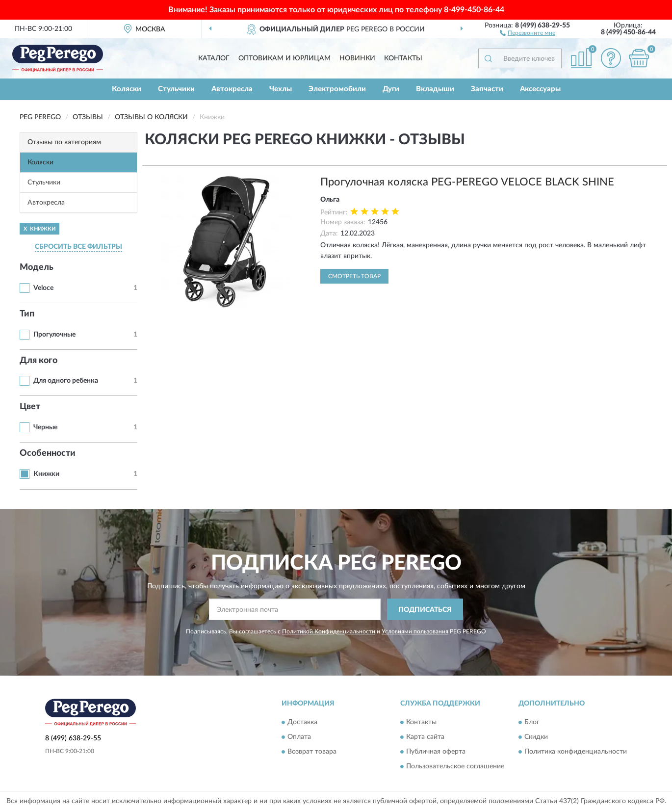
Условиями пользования (415, 631)
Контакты (403, 58)
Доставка (302, 722)
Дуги (391, 89)
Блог (532, 722)
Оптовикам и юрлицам (284, 58)
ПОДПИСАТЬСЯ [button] (425, 610)
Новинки (357, 58)
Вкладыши (435, 89)
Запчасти (487, 89)
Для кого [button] (39, 361)
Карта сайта (425, 737)
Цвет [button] (30, 407)
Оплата (299, 737)
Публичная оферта (436, 752)
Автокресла (232, 89)
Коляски (127, 89)
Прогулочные (54, 335)
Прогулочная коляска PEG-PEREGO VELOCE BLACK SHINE (467, 182)
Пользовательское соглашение (455, 766)
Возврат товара (312, 752)
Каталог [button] (214, 58)
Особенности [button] (48, 453)
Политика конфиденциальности (576, 752)
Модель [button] (37, 267)
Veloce (43, 288)
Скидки (536, 737)
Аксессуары (540, 89)
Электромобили (337, 89)
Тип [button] (27, 314)
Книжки (46, 474)
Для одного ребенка (66, 381)
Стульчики (176, 89)
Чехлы (281, 89)
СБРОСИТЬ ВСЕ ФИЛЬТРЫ (78, 247)
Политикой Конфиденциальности (329, 631)
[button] (528, 32)
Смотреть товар (354, 276)
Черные (45, 427)
